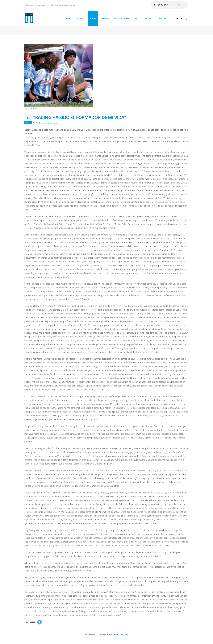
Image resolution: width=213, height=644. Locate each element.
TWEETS (137, 19)
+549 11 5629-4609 (35, 5)
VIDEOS (148, 19)
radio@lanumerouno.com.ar (65, 5)
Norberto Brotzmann (48, 123)
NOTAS (93, 19)
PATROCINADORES (121, 19)
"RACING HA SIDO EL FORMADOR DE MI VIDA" (80, 117)
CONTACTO (161, 19)
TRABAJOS (105, 19)
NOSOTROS (80, 19)
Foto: (27, 109)
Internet (34, 109)
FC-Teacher (122, 634)
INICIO (68, 19)
